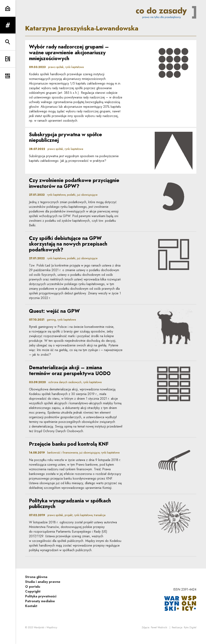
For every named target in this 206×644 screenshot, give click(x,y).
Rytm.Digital (190, 636)
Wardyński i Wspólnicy (45, 636)
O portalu (33, 595)
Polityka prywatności (41, 605)
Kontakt (31, 614)
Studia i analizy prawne (43, 590)
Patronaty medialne (40, 610)
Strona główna (36, 585)
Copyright (33, 600)
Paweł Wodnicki (159, 636)
